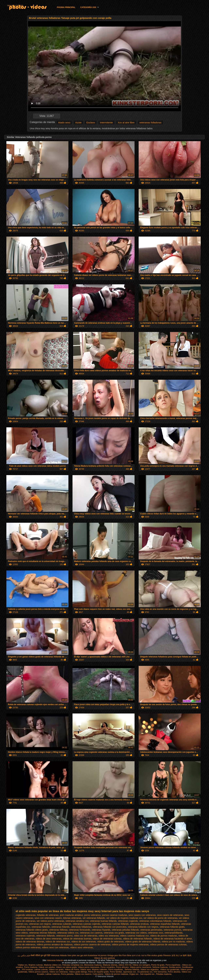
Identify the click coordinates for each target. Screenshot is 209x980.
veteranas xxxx (156, 933)
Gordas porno (175, 967)
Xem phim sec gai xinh (77, 955)
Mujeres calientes (100, 970)
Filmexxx (167, 955)
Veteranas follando (15, 6)
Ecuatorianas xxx (145, 972)
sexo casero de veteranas (170, 915)
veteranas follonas (58, 930)
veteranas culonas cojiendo (87, 924)
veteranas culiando (62, 924)
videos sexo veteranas (82, 947)
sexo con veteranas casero (48, 918)
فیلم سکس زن (24, 955)
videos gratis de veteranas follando (143, 942)
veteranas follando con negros (143, 927)
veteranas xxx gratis (114, 933)
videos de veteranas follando (137, 939)
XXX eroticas (27, 970)
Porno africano (122, 967)
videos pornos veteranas (28, 947)
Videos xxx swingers (141, 965)
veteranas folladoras (150, 122)
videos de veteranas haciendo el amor (173, 939)
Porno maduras (31, 967)
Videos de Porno (72, 970)
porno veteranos (92, 915)
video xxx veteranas (109, 936)
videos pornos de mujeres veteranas (130, 944)
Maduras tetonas (110, 965)
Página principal (66, 7)
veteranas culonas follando (115, 924)
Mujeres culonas (36, 965)
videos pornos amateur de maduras (55, 944)
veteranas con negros (40, 924)
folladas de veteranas (48, 915)
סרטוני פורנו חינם (139, 955)
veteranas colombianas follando (155, 921)
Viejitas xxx (23, 965)
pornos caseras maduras (114, 915)
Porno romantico (108, 967)
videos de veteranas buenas (77, 939)
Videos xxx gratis (56, 970)
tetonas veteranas (72, 918)
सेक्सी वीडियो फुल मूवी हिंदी (40, 955)
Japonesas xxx (130, 972)
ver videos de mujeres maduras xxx (124, 918)
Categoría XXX (88, 7)
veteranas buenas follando (103, 921)
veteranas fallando (41, 927)
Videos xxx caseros (83, 974)
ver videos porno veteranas (50, 921)
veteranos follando (45, 936)
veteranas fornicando (80, 930)
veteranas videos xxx (68, 933)
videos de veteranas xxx (58, 942)
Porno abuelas (174, 972)
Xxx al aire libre (126, 122)
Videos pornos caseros (38, 972)
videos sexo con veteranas (55, 947)
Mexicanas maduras (93, 965)
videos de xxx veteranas (84, 942)
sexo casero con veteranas (142, 915)
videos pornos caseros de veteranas (92, 944)
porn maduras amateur (71, 915)
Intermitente (106, 122)
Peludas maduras (164, 974)
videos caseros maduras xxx (134, 936)
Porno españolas (173, 965)
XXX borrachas (160, 972)
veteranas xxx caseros (91, 933)
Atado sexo (64, 122)
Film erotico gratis (155, 955)
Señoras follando (132, 970)
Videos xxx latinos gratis (66, 967)
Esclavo (91, 122)
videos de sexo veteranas (49, 939)
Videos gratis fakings (78, 972)
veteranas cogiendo (128, 921)
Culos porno (98, 974)
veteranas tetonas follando (42, 933)
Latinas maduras (53, 974)
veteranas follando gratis (172, 927)
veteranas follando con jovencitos (110, 927)
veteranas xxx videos (136, 933)
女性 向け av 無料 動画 (181, 955)
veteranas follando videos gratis (32, 930)
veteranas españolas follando (165, 924)
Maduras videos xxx (53, 965)
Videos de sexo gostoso (104, 958)
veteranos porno (64, 936)
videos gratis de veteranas (110, 942)
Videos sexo (85, 970)
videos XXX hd (125, 965)
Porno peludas (67, 974)
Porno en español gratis (98, 972)
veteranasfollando (173, 933)
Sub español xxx (148, 974)
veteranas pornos (172, 930)
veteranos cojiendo (25, 936)
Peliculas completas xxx (73, 965)
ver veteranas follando (94, 918)
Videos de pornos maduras (117, 974)
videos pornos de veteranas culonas (168, 944)
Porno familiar (116, 972)
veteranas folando (60, 927)
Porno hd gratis (158, 965)
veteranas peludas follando (125, 930)
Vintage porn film (114, 955)
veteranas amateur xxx (77, 921)
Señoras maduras (160, 967)
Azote (78, 122)
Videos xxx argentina (150, 970)
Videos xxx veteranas (59, 972)
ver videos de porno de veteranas (161, 918)
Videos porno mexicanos (89, 967)
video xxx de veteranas (85, 936)
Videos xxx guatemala (170, 970)
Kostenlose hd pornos (97, 955)
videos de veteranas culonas (107, 939)
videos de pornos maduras (164, 936)
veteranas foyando (101, 930)
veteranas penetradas (151, 930)
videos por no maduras (173, 942)
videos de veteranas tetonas (30, 942)
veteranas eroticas (139, 924)
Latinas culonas (41, 970)
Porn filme (127, 955)
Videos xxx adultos (47, 967)
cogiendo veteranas (26, 915)
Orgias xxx (134, 974)
